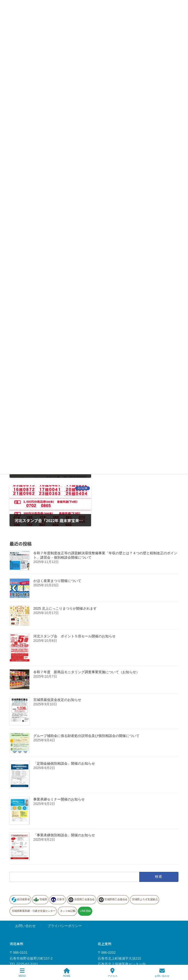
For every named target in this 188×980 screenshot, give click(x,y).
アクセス (113, 973)
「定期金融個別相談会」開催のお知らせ (64, 715)
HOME (67, 973)
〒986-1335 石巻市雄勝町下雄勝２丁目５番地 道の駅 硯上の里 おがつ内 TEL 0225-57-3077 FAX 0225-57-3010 (35, 956)
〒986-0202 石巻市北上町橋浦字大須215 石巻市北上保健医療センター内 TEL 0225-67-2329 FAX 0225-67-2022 (122, 915)
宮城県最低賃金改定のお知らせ (57, 651)
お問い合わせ (25, 877)
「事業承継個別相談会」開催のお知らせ (64, 786)
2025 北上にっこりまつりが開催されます (65, 560)
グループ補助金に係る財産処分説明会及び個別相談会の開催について (86, 687)
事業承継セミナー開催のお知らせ (59, 750)
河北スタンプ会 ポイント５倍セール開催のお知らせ (74, 587)
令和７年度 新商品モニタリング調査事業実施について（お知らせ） (86, 623)
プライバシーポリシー (65, 877)
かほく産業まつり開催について (57, 532)
